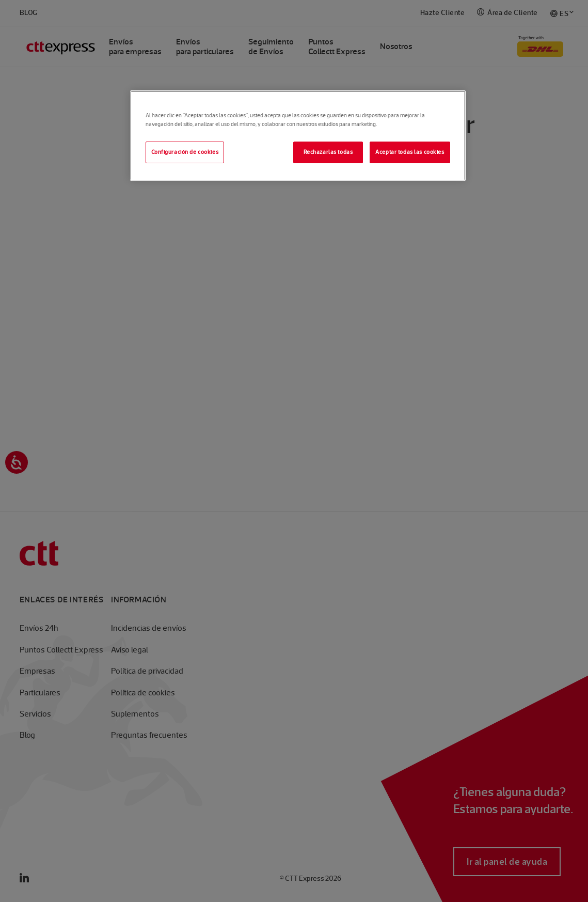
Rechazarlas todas (328, 152)
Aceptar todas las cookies (410, 152)
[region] (298, 136)
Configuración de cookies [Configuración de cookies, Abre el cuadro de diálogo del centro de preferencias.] (185, 152)
